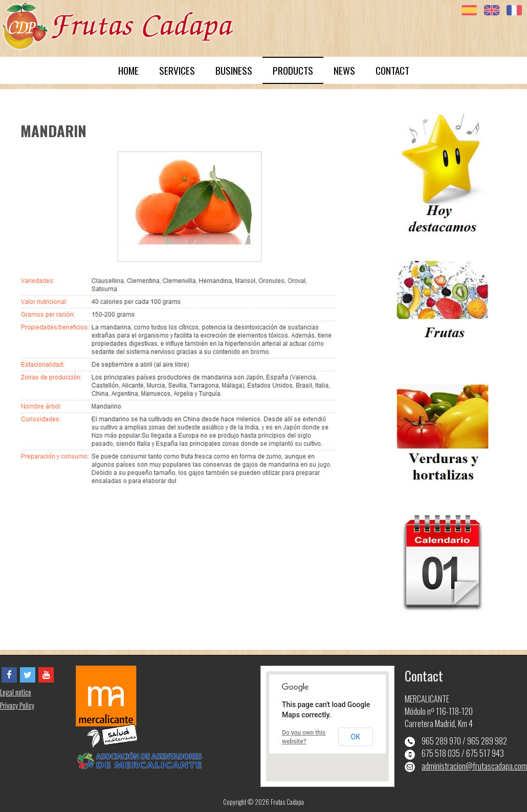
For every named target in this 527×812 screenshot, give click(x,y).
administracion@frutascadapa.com (474, 766)
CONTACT (392, 70)
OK (356, 737)
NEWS (344, 70)
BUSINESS (234, 70)
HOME (128, 70)
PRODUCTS (293, 70)
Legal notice (16, 692)
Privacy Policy (17, 705)
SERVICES (177, 70)
